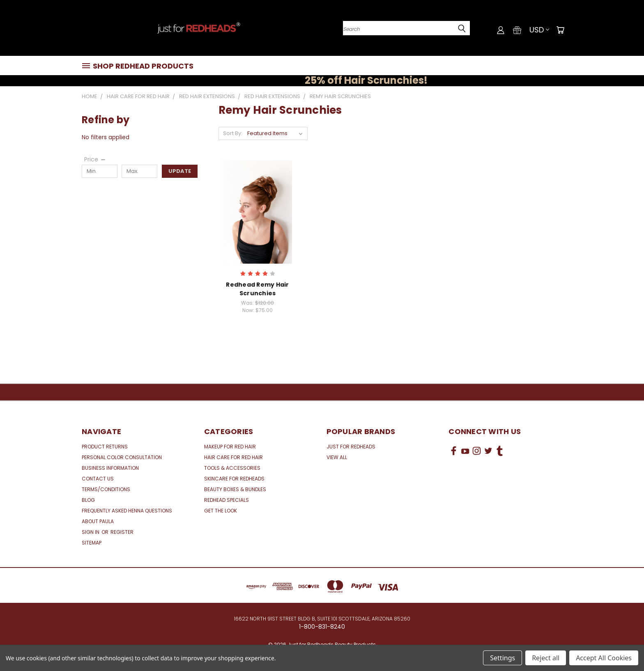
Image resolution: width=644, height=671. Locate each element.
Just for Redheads (351, 447)
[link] (506, 481)
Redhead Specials (227, 500)
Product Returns (105, 447)
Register (122, 532)
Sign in (91, 532)
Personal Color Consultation (122, 457)
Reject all (546, 658)
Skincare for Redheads (234, 479)
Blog (88, 500)
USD (539, 30)
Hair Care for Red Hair (233, 457)
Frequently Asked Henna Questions (127, 511)
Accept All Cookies (604, 658)
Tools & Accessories (232, 468)
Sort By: (233, 133)
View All (337, 457)
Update (180, 171)
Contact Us (98, 479)
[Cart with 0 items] (560, 30)
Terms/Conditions (106, 489)
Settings (503, 658)
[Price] (95, 159)
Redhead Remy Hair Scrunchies (257, 289)
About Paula (98, 521)
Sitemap (92, 543)
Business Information (110, 468)
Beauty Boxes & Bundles (235, 489)
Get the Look (221, 511)
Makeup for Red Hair (230, 447)
